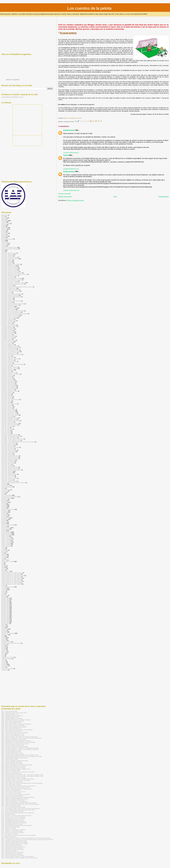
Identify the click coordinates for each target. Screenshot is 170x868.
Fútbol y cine (5, 536)
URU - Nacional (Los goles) (9, 851)
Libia (3, 594)
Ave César (4, 233)
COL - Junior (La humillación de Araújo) (13, 811)
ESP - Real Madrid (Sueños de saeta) (12, 824)
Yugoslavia (4, 670)
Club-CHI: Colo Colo (7, 342)
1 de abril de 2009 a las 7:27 (71, 169)
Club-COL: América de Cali (9, 353)
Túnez (3, 660)
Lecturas (79, 118)
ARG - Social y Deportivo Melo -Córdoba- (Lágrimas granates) (19, 803)
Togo (3, 656)
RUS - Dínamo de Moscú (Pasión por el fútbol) (15, 842)
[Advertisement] (98, 21)
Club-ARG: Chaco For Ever (9, 270)
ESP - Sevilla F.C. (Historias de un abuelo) (13, 830)
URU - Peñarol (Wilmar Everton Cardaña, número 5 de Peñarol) (19, 858)
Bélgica (3, 235)
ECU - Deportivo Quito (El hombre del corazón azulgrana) (18, 813)
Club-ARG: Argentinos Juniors (10, 259)
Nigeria (3, 625)
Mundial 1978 (5, 612)
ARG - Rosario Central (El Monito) (11, 790)
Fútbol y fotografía (7, 539)
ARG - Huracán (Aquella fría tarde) (11, 751)
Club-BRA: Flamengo (7, 332)
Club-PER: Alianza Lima (8, 445)
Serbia (3, 649)
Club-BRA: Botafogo (7, 328)
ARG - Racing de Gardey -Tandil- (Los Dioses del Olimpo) (18, 779)
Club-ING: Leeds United (8, 411)
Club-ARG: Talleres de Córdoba (10, 315)
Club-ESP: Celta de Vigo (8, 373)
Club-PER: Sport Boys (8, 449)
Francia (4, 530)
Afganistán (4, 215)
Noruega (4, 626)
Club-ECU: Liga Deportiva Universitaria (12, 364)
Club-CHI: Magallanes (8, 345)
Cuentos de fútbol (6, 495)
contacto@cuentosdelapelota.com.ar (12, 97)
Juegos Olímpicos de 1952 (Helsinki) (12, 578)
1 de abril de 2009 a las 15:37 (71, 190)
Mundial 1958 (5, 605)
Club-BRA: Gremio (7, 335)
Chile (3, 250)
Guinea (3, 552)
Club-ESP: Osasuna (7, 378)
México (3, 597)
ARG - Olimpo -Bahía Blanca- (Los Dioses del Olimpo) (17, 765)
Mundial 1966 (5, 608)
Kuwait (3, 585)
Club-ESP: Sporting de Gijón (9, 391)
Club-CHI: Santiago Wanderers (10, 347)
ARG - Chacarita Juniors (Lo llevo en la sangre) (15, 732)
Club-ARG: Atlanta (7, 261)
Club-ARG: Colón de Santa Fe (10, 271)
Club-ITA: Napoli (6, 432)
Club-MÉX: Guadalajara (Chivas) (11, 436)
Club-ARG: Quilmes (7, 299)
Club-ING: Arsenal (7, 405)
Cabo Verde (5, 243)
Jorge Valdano (5, 571)
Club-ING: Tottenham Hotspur (10, 423)
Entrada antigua (164, 196)
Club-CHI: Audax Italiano (8, 340)
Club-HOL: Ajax (6, 402)
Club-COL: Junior (6, 356)
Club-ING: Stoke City (7, 422)
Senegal (4, 647)
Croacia (4, 492)
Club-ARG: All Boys (7, 256)
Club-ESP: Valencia (7, 392)
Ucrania (4, 663)
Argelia (3, 226)
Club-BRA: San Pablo (8, 338)
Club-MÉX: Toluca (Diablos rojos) (11, 440)
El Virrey (4, 516)
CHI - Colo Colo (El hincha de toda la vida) (13, 807)
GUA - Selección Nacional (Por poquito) (13, 832)
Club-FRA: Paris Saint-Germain (10, 399)
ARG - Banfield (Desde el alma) (10, 717)
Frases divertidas (6, 535)
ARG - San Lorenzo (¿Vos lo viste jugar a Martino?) (16, 794)
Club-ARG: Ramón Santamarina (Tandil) (13, 304)
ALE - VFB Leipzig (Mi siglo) (9, 711)
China (3, 252)
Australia (4, 230)
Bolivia (3, 238)
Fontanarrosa (5, 529)
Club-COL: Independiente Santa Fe (11, 354)
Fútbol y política (6, 545)
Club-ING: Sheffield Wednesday (10, 421)
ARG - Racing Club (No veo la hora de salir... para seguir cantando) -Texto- (23, 775)
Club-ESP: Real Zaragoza (9, 388)
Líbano (3, 591)
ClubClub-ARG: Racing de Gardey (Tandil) (13, 483)
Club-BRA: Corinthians (8, 329)
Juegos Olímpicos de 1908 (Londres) (12, 573)
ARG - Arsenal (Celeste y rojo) (10, 714)
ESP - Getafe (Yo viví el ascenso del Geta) (13, 817)
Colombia (4, 484)
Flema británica (73, 118)
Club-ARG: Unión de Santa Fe (10, 316)
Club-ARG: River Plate (8, 307)
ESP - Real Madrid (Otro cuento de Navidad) (14, 823)
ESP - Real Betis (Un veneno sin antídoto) (13, 818)
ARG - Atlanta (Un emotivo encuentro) (12, 716)
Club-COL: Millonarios (8, 357)
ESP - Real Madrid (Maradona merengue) (13, 821)
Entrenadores (5, 518)
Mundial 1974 (5, 611)
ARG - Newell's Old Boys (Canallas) (12, 762)
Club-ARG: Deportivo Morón (9, 276)
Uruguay (4, 664)
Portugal (4, 640)
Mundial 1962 (5, 607)
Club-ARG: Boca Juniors (8, 266)
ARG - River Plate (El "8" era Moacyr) (12, 782)
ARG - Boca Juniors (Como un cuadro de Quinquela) (16, 724)
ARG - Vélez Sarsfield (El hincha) (11, 806)
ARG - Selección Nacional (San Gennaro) (13, 800)
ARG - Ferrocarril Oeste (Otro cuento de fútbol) (15, 746)
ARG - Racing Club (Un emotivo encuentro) (14, 777)
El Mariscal (4, 511)
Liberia (3, 592)
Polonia (4, 639)
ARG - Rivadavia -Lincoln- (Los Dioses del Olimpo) (16, 780)
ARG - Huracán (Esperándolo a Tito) (12, 752)
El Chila (4, 504)
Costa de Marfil (6, 490)
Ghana (3, 547)
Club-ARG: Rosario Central (9, 308)
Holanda (4, 554)
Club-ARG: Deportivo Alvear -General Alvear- (14, 274)
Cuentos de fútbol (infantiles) (9, 497)
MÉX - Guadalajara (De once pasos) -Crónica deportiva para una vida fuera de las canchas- (27, 839)
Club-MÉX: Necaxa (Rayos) (9, 438)
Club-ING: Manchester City (9, 414)
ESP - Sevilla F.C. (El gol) (9, 828)
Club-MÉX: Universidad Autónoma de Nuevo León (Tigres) (18, 442)
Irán (2, 564)
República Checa (6, 642)
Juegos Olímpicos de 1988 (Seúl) (11, 583)
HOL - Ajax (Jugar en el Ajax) (10, 834)
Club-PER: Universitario (8, 452)
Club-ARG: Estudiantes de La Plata (11, 278)
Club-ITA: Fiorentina (7, 426)
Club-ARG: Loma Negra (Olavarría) (11, 294)
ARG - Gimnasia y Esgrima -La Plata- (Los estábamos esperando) (20, 749)
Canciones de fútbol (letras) (9, 247)
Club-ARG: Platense (7, 298)
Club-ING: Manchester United (10, 415)
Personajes (5, 635)
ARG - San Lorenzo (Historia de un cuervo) (14, 792)
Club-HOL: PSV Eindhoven (9, 404)
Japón (3, 570)
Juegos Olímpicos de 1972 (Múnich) (12, 581)
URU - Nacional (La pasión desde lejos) (13, 849)
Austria (3, 232)
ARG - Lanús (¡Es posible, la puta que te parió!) (15, 761)
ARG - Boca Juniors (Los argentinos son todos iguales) (17, 730)
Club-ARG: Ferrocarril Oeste (9, 281)
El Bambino (5, 502)
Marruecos (4, 595)
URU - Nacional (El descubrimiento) (11, 845)
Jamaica (4, 569)
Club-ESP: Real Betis (7, 380)
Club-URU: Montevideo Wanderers (11, 470)
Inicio (115, 196)
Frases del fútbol (6, 533)
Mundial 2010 (5, 623)
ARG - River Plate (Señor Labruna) (11, 785)
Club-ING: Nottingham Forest (10, 418)
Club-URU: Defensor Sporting (10, 467)
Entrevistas (5, 519)
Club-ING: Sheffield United (9, 419)
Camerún (4, 245)
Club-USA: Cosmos (7, 480)
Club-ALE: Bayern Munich (9, 253)
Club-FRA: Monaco (7, 397)
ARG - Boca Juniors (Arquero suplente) (12, 721)
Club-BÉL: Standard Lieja (9, 321)
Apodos (4, 222)
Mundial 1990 (5, 616)
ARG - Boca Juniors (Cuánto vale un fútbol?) (14, 727)
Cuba (3, 494)
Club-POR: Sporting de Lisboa (10, 456)
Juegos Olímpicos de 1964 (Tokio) (11, 580)
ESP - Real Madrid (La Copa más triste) (13, 820)
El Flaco (4, 508)
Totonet (66, 155)
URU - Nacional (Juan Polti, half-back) (12, 848)
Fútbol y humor (6, 540)
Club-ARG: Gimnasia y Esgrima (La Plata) (13, 283)
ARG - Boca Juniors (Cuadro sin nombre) (13, 725)
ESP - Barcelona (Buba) (8, 814)
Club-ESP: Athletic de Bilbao (9, 367)
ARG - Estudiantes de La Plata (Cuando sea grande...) (17, 741)
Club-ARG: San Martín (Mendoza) (11, 312)
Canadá (4, 246)
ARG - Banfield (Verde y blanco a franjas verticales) (16, 720)
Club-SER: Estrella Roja (8, 460)
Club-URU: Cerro (6, 464)
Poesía (3, 638)
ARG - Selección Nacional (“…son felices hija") (15, 801)
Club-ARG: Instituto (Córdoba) (10, 290)
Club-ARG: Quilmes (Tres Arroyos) (11, 301)
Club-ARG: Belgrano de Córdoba (11, 264)
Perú (3, 636)
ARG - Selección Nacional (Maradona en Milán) (15, 799)
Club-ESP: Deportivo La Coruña (10, 374)
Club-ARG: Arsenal (7, 260)
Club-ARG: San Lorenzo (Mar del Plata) (13, 311)
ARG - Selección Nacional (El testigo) (12, 796)
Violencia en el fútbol (7, 668)
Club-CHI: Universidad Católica (10, 350)
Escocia (4, 521)
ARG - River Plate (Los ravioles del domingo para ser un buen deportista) (22, 783)
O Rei (3, 628)
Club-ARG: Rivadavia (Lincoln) (10, 305)
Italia (3, 567)
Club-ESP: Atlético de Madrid (10, 369)
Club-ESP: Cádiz (6, 371)
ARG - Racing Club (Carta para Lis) (11, 773)
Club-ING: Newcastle (7, 416)
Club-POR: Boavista (7, 454)
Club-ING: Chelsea (7, 408)
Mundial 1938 (5, 601)
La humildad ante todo (8, 587)
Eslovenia (4, 522)
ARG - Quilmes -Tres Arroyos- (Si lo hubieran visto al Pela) (18, 772)
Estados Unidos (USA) (8, 525)
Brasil (3, 240)
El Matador (4, 512)
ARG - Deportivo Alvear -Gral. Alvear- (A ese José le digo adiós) (19, 737)
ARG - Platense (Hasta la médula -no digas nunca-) (16, 769)
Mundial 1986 (5, 615)
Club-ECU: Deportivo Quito (9, 361)
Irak (2, 563)
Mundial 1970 (5, 609)
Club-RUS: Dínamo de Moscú (10, 457)
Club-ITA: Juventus (7, 429)
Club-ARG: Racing (7, 302)
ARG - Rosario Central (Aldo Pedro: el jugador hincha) (17, 789)
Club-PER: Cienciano (7, 446)
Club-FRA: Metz (6, 395)
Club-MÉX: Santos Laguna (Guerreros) (12, 439)
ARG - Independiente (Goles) (10, 759)
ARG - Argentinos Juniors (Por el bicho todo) (14, 713)
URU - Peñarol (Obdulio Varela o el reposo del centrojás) (17, 856)
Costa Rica (4, 491)
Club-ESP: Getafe (6, 377)
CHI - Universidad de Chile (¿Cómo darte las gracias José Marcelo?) (21, 808)
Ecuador (4, 501)
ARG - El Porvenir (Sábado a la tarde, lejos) (14, 739)
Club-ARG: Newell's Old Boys (10, 295)
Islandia (4, 566)
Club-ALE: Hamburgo (7, 254)
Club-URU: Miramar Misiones (10, 469)
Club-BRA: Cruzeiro (7, 330)
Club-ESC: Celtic (6, 366)
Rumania (4, 645)
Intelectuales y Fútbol (7, 561)
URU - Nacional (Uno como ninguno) (12, 854)
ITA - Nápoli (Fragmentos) (9, 837)
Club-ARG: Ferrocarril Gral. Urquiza (11, 280)
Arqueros (66, 118)
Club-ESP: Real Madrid (8, 381)
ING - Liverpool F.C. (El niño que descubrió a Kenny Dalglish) (19, 835)
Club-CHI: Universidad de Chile (10, 352)
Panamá (4, 630)
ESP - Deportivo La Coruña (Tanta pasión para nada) (16, 816)
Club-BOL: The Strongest (9, 325)
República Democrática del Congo (11, 643)
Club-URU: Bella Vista (8, 463)
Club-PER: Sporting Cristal (9, 450)
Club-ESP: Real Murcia (8, 383)
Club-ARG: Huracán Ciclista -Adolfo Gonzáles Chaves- (17, 287)
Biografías (4, 236)
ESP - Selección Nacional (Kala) (11, 827)
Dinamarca (4, 499)
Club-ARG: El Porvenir (8, 277)
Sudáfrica (4, 652)
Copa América (5, 485)
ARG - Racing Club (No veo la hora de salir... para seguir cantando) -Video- (23, 776)
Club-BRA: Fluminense (8, 333)
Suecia (3, 653)
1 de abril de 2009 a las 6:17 (71, 152)
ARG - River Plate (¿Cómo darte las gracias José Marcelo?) (18, 786)
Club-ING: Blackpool (7, 407)
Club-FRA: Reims (6, 401)
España (4, 523)
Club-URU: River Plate (8, 476)
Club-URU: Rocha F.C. (8, 477)
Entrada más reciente (65, 196)
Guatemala (4, 550)
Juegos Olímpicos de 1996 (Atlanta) (11, 584)
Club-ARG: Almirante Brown (9, 257)
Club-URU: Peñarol (7, 473)
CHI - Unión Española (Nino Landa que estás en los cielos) (18, 810)
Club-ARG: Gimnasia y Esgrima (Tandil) (13, 284)
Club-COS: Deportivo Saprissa (10, 359)
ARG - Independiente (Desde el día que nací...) (15, 758)
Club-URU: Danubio (7, 466)
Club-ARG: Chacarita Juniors (10, 269)
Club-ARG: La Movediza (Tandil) (11, 291)
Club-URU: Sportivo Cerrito (9, 478)
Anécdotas (4, 221)
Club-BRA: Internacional (8, 336)
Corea (3, 488)
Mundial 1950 (5, 602)
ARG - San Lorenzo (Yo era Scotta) (11, 793)
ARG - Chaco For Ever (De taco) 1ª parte (13, 734)
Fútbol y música (6, 543)
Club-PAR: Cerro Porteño (9, 443)
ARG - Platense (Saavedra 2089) (11, 770)
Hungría (4, 557)
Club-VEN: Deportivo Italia (9, 481)
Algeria (3, 219)
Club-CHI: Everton (7, 343)
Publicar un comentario (65, 193)
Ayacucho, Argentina (13, 80)
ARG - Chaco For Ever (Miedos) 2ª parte (13, 735)
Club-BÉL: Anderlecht (7, 319)
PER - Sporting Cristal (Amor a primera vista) (14, 841)
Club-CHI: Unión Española (9, 349)
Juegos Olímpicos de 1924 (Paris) (11, 574)
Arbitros (4, 225)
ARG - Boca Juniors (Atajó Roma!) (11, 723)
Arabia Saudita (6, 223)
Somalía (4, 650)
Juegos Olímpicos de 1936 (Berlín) (11, 577)
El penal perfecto (68, 33)
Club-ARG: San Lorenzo (8, 309)
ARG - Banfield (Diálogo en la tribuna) (12, 718)
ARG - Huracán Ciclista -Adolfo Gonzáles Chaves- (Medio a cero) (20, 755)
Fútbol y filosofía (6, 538)
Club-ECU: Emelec (7, 363)
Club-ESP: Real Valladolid (9, 387)
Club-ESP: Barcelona (7, 370)
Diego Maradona (6, 498)
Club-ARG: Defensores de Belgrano (11, 273)
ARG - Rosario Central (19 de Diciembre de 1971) (15, 787)
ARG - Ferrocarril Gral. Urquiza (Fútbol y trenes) (15, 744)
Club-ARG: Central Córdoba (9, 267)
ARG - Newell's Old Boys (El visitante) (12, 763)
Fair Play (4, 526)
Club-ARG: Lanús (6, 292)
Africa (3, 216)
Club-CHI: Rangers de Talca (9, 346)
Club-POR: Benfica (7, 453)
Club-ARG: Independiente (9, 288)
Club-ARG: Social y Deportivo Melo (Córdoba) (14, 314)
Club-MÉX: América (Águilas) (10, 435)
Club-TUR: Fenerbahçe (8, 461)
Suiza (3, 654)
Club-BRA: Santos (7, 339)
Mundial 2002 (5, 621)
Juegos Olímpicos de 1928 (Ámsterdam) (13, 576)
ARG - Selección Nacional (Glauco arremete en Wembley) (18, 797)
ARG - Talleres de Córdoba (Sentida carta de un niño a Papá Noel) (20, 804)
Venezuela (4, 666)
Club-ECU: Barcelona (7, 360)
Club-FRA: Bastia (6, 394)
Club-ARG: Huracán (7, 285)
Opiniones (4, 629)
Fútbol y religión (6, 546)
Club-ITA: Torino (6, 433)
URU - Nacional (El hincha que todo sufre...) (14, 846)
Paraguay (4, 632)
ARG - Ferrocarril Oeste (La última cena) (13, 745)
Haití (3, 553)
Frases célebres (6, 532)
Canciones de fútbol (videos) (9, 249)
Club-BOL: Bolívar (7, 323)
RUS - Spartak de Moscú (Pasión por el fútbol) (14, 844)
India (3, 559)
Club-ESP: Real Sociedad (9, 385)
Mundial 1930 (5, 598)
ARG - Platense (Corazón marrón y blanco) (14, 766)
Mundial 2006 (5, 622)
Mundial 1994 (5, 618)
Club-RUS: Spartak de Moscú (10, 459)
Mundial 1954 (5, 604)
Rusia (3, 646)
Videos (3, 667)
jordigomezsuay (69, 130)
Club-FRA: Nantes (7, 398)
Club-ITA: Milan (6, 430)
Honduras (4, 556)
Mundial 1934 (5, 599)
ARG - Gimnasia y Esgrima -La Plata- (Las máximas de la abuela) (20, 748)
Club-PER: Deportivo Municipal (10, 447)
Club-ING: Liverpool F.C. (8, 412)
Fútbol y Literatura (7, 542)
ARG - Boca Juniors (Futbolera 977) (12, 728)
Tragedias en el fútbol (7, 657)
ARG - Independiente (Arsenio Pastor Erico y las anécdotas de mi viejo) (22, 756)
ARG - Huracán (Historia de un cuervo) (12, 754)
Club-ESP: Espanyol (7, 376)
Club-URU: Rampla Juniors (9, 474)
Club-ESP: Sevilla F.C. (8, 390)
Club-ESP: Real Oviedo (8, 384)
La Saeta (4, 588)
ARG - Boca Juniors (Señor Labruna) (12, 731)
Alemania (4, 218)
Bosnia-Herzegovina (7, 239)
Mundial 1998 (5, 619)
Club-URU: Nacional (7, 471)
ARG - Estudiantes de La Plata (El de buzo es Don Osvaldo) (18, 742)
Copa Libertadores (7, 487)
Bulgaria (4, 242)
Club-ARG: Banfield (7, 263)
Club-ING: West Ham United (9, 425)
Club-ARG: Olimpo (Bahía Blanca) (11, 297)
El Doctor (4, 507)
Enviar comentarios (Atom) (76, 200)
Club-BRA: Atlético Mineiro (9, 326)
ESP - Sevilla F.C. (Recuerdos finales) (12, 831)
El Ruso (4, 514)
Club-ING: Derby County (8, 409)
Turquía (4, 661)
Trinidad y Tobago (6, 659)
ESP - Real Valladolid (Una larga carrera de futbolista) (17, 825)
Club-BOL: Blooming (7, 322)
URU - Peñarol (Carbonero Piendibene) (13, 855)
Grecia (3, 549)
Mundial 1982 (5, 614)
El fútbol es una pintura (8, 509)
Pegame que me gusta (8, 633)
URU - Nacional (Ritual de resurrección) (13, 852)
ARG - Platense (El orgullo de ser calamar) (13, 768)
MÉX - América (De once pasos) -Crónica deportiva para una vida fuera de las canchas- (26, 838)
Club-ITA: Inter (5, 428)
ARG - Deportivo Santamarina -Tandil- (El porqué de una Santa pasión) (21, 738)
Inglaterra (4, 560)
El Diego (4, 505)
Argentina (4, 228)
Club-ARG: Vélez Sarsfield (9, 318)
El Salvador (5, 515)
